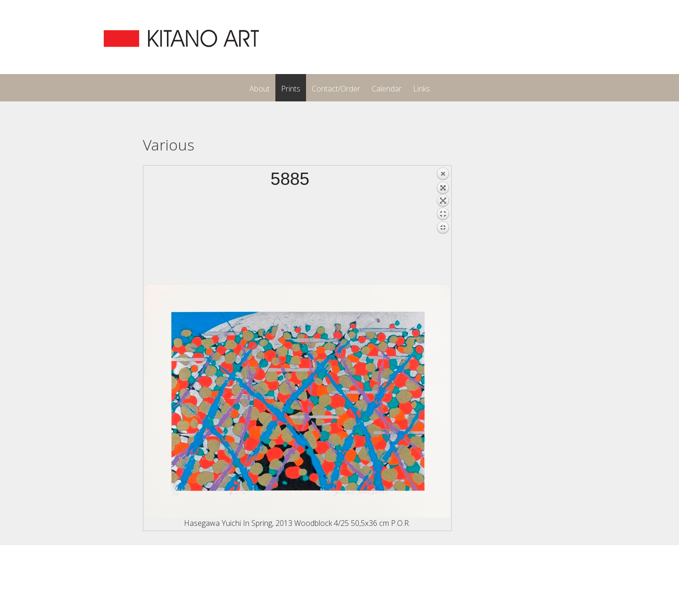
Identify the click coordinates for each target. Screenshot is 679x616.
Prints (291, 89)
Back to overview (443, 226)
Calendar (387, 89)
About (260, 89)
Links (422, 89)
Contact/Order (336, 89)
